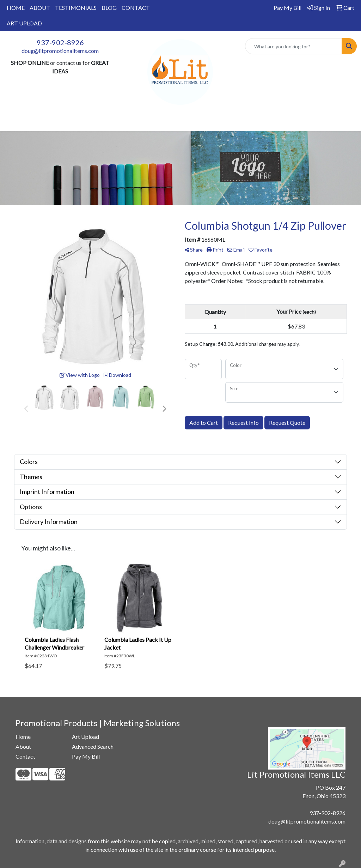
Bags (112, 122)
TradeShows (210, 122)
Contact (25, 756)
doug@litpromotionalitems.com (60, 51)
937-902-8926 (60, 42)
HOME (16, 8)
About (23, 746)
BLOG (109, 8)
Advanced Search (93, 746)
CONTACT (136, 8)
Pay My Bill (86, 756)
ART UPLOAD (24, 23)
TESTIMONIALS (76, 8)
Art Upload (85, 737)
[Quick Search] (293, 46)
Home (23, 737)
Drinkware (143, 122)
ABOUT (40, 8)
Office (175, 122)
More (273, 122)
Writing (246, 122)
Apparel (84, 122)
